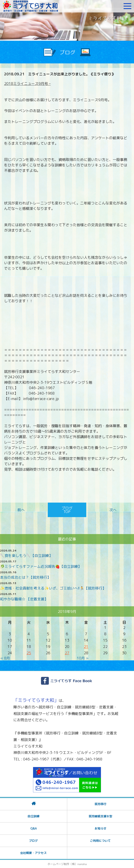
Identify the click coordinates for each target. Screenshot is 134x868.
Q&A (33, 828)
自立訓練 (33, 816)
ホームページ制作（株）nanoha (67, 864)
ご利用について (100, 841)
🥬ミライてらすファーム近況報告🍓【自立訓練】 (41, 566)
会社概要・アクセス (33, 853)
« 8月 (5, 658)
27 (67, 653)
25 (29, 653)
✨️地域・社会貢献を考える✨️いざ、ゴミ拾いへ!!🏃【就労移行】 (53, 588)
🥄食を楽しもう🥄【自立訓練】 (26, 556)
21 (86, 647)
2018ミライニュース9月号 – (27, 84)
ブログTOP (67, 510)
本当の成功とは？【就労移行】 (25, 577)
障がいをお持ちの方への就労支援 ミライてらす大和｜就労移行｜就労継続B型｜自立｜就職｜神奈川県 (31, 6)
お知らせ (100, 828)
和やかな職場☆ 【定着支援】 (24, 599)
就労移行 (100, 804)
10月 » (83, 658)
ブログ (33, 841)
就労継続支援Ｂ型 (100, 816)
